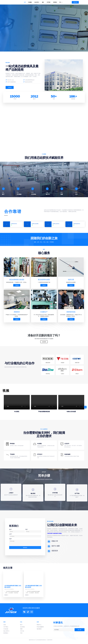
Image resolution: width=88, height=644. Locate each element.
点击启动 (44, 343)
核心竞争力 (37, 2)
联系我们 (55, 2)
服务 (43, 2)
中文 (61, 2)
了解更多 (17, 285)
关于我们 (49, 2)
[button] (75, 2)
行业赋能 (30, 2)
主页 (25, 2)
